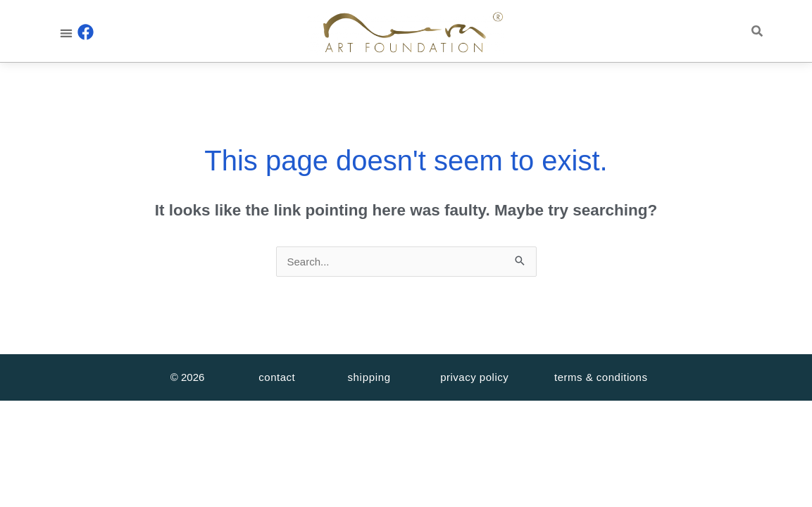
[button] (66, 33)
